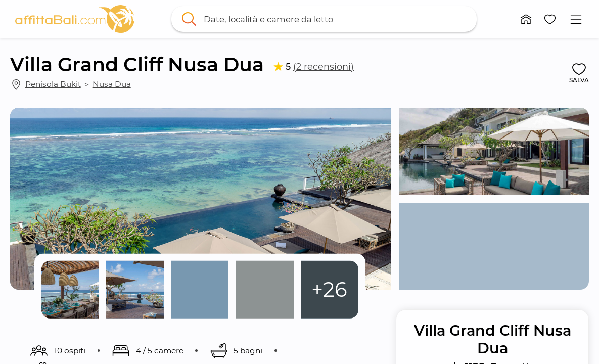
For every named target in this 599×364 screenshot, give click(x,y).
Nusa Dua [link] (112, 84)
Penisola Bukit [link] (53, 84)
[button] (526, 19)
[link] (75, 19)
